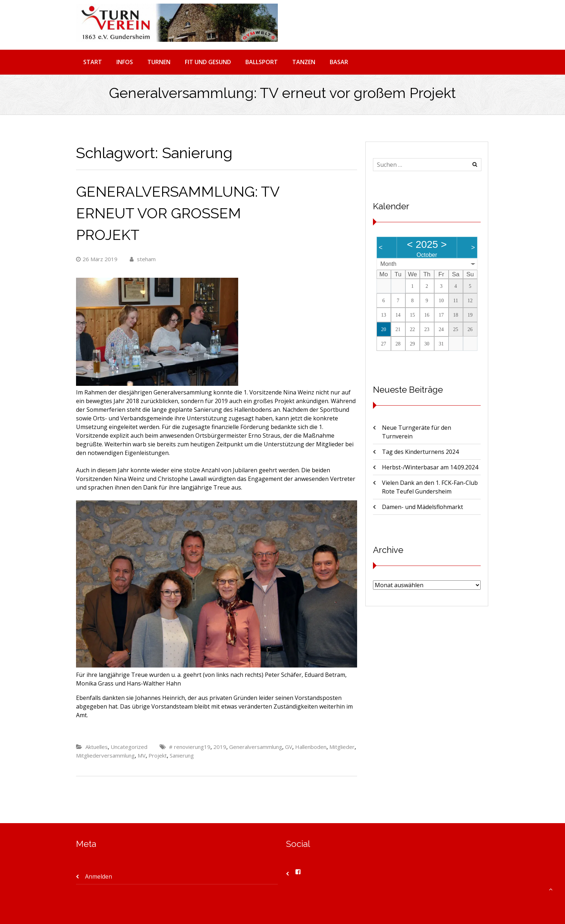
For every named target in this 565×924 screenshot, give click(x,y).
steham (143, 259)
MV (142, 755)
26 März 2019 (97, 259)
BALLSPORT (262, 62)
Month (388, 264)
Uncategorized (129, 747)
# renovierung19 (190, 747)
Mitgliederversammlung (105, 755)
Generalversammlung (256, 747)
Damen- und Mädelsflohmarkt (422, 507)
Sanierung (182, 755)
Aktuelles (97, 747)
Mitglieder (342, 747)
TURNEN (159, 62)
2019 (220, 747)
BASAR (339, 62)
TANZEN (304, 62)
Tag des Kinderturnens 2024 (420, 452)
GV (289, 747)
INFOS (125, 62)
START (93, 62)
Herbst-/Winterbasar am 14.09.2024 (430, 467)
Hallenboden (311, 747)
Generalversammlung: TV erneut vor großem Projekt (178, 213)
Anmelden (99, 876)
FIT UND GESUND (208, 62)
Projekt (158, 755)
